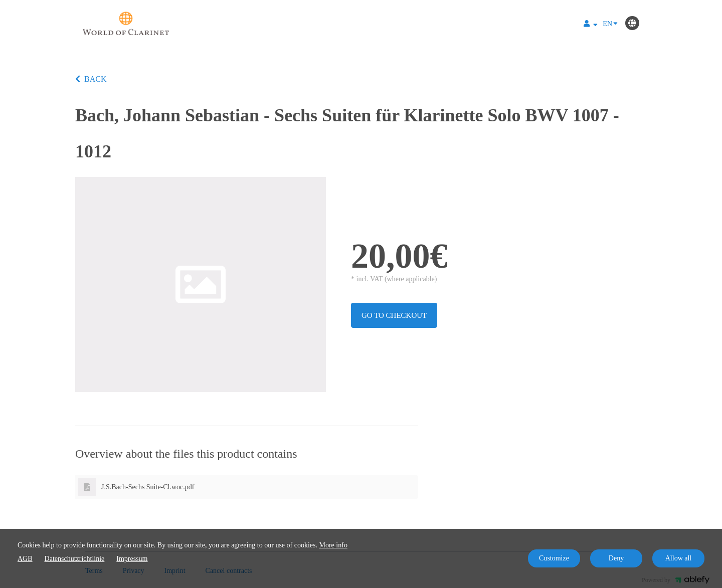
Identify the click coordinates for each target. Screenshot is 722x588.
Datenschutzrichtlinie (75, 559)
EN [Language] (610, 23)
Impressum (132, 559)
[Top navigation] (591, 25)
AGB (25, 559)
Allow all (679, 558)
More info (333, 545)
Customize (554, 558)
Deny (616, 558)
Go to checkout (394, 315)
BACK (91, 79)
